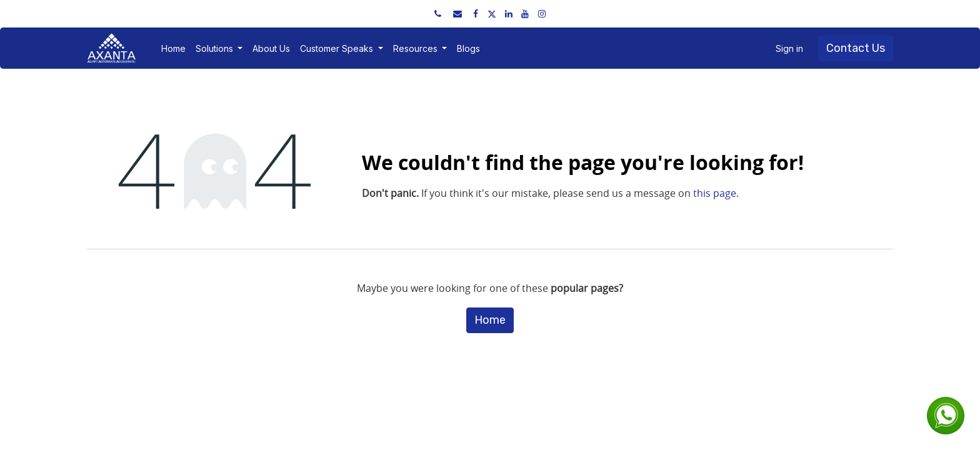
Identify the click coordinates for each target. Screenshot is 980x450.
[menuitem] (173, 48)
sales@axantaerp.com (227, 13)
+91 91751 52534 (135, 13)
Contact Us (856, 48)
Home (490, 320)
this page (715, 193)
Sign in (789, 48)
